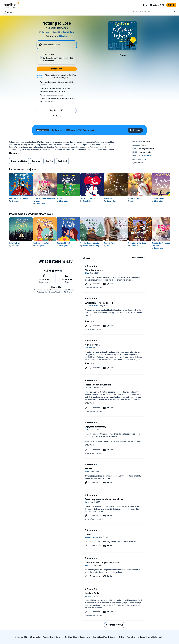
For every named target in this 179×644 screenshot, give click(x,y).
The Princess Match (45, 243)
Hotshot (67, 199)
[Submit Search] (174, 11)
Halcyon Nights (15, 243)
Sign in (171, 5)
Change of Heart (71, 243)
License (113, 637)
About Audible (48, 637)
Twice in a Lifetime (99, 199)
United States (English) (156, 637)
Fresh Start (123, 199)
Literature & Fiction (19, 161)
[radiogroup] (57, 53)
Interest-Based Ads (100, 637)
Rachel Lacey (44, 204)
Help (145, 5)
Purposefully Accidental (19, 199)
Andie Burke (153, 246)
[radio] (57, 45)
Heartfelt (49, 161)
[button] (53, 116)
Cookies (121, 637)
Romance (36, 161)
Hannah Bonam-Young (102, 246)
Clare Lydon (71, 201)
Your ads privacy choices (136, 637)
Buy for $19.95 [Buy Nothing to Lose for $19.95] (57, 110)
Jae (150, 201)
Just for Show (124, 243)
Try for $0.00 (57, 69)
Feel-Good (62, 161)
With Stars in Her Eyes (155, 243)
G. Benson (15, 201)
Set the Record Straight (101, 243)
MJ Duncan (16, 246)
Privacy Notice (85, 637)
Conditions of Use (71, 637)
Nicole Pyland (126, 201)
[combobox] (153, 11)
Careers (59, 637)
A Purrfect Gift (152, 199)
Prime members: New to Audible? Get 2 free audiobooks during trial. (60, 76)
